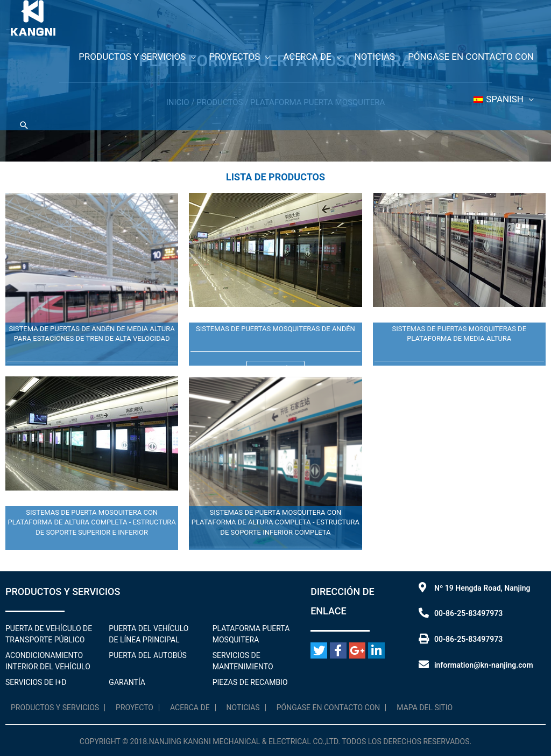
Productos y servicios (55, 708)
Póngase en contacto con (329, 708)
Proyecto (135, 708)
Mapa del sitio (425, 708)
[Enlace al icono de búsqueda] (24, 125)
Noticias (243, 708)
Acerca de (190, 708)
